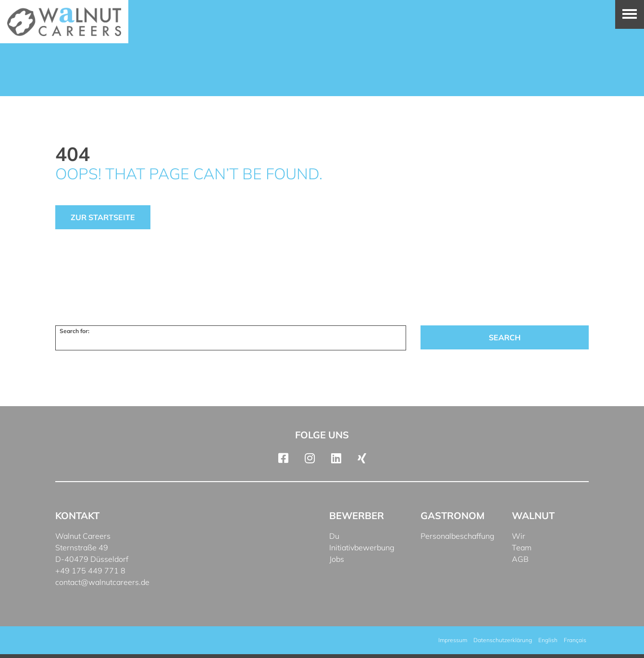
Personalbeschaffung (458, 536)
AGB (520, 559)
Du (334, 536)
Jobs (337, 559)
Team (522, 547)
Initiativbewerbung (362, 547)
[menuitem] (548, 640)
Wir (519, 536)
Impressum (453, 640)
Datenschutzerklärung (503, 640)
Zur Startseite (103, 217)
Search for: (74, 331)
